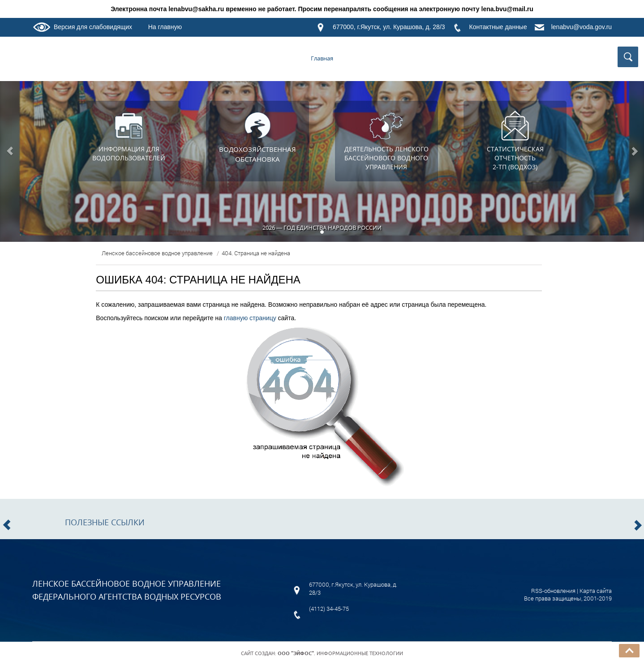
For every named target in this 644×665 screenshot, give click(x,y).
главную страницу (250, 318)
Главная (322, 58)
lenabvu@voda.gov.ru (582, 27)
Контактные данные (498, 27)
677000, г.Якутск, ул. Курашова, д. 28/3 (389, 27)
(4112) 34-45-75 (329, 609)
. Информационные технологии (340, 653)
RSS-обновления (553, 591)
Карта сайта (596, 591)
